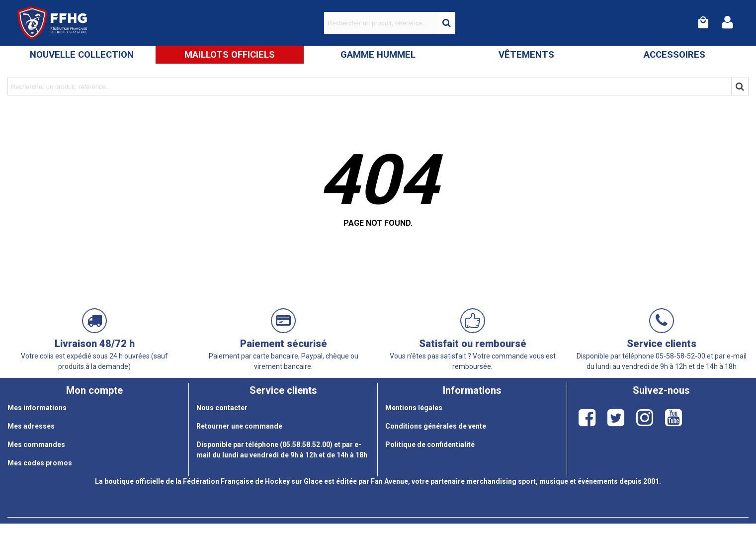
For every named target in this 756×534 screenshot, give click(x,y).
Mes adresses (31, 426)
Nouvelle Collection (82, 55)
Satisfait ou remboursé (473, 344)
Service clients (662, 344)
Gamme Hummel (378, 55)
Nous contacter (222, 408)
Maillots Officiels (230, 55)
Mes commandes (36, 445)
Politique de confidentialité (430, 445)
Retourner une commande (239, 426)
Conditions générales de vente (436, 426)
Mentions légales (414, 408)
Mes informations (37, 408)
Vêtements (526, 55)
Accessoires (674, 55)
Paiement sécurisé (284, 344)
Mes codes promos (40, 463)
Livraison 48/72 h (95, 344)
